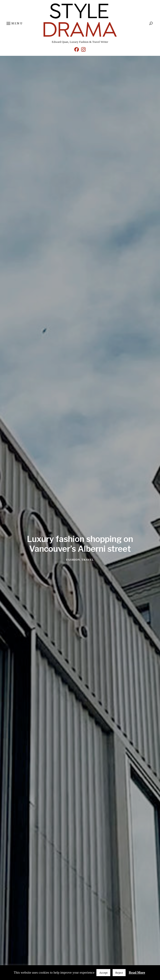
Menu (14, 24)
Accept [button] (103, 973)
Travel (88, 560)
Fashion (73, 560)
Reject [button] (119, 973)
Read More (137, 972)
